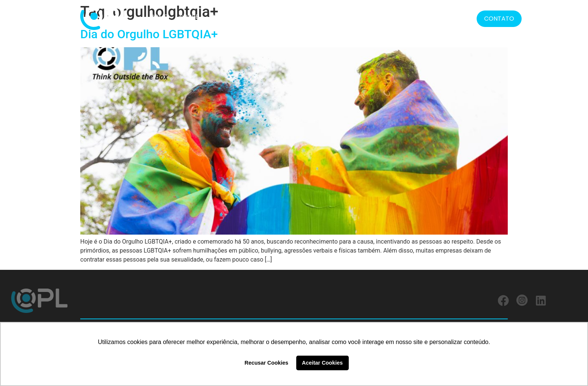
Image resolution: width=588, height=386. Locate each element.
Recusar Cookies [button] (266, 363)
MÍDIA (429, 17)
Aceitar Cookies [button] (322, 363)
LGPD (400, 17)
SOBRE (189, 17)
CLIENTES (269, 17)
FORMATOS (358, 17)
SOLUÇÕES (227, 17)
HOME (158, 17)
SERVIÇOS (309, 17)
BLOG (458, 17)
